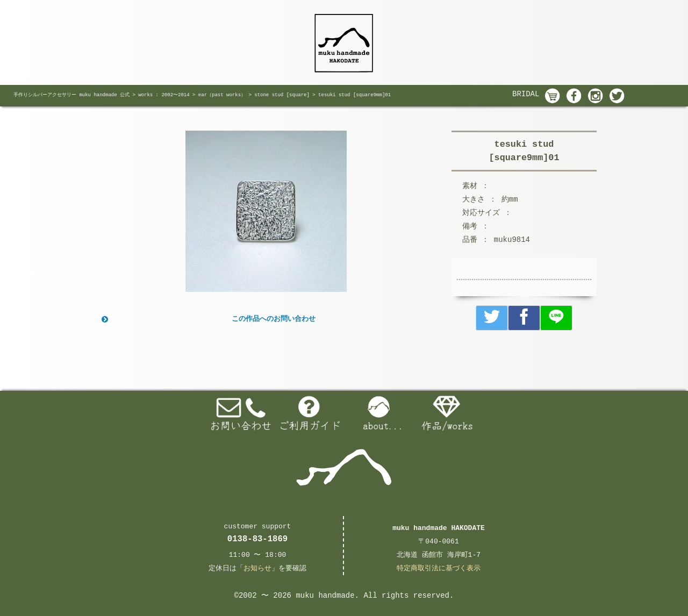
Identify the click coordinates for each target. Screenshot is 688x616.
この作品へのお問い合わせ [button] (207, 319)
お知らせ (257, 568)
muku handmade (325, 596)
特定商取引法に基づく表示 (439, 568)
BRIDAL (526, 94)
